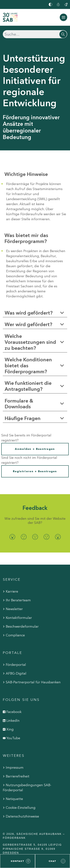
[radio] (12, 537)
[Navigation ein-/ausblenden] (63, 17)
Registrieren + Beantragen (35, 471)
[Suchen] (35, 34)
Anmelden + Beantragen (35, 449)
